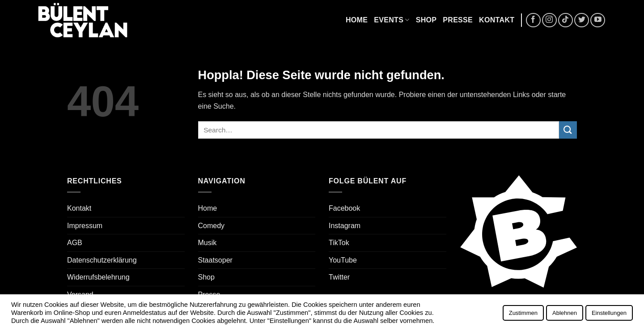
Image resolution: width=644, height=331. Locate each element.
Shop (426, 20)
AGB (75, 243)
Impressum (85, 226)
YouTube (343, 260)
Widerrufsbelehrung (98, 277)
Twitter (339, 277)
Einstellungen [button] (609, 313)
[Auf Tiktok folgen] (566, 20)
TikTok (339, 243)
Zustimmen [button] (523, 313)
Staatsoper (215, 260)
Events (392, 20)
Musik (208, 243)
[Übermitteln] (568, 130)
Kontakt (497, 20)
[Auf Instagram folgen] (549, 20)
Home (357, 20)
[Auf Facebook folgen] (533, 20)
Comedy (212, 226)
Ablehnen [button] (565, 313)
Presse (458, 20)
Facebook (344, 208)
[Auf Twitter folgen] (582, 20)
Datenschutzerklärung (102, 260)
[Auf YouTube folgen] (598, 20)
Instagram (345, 226)
